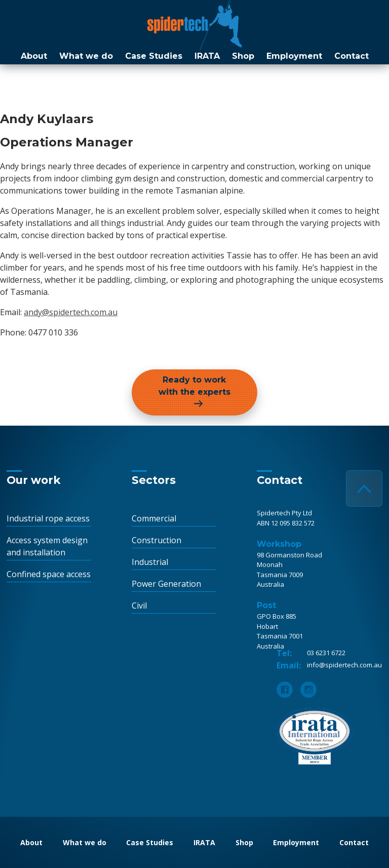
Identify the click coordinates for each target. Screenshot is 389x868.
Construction (157, 540)
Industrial (150, 562)
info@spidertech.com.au (344, 665)
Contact (352, 56)
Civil (139, 606)
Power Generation (166, 584)
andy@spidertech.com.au (71, 312)
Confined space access (49, 574)
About (34, 56)
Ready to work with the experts (194, 386)
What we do (86, 56)
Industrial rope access (48, 518)
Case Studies (154, 56)
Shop (243, 56)
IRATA (207, 56)
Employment (294, 56)
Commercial (154, 518)
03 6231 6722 (326, 653)
